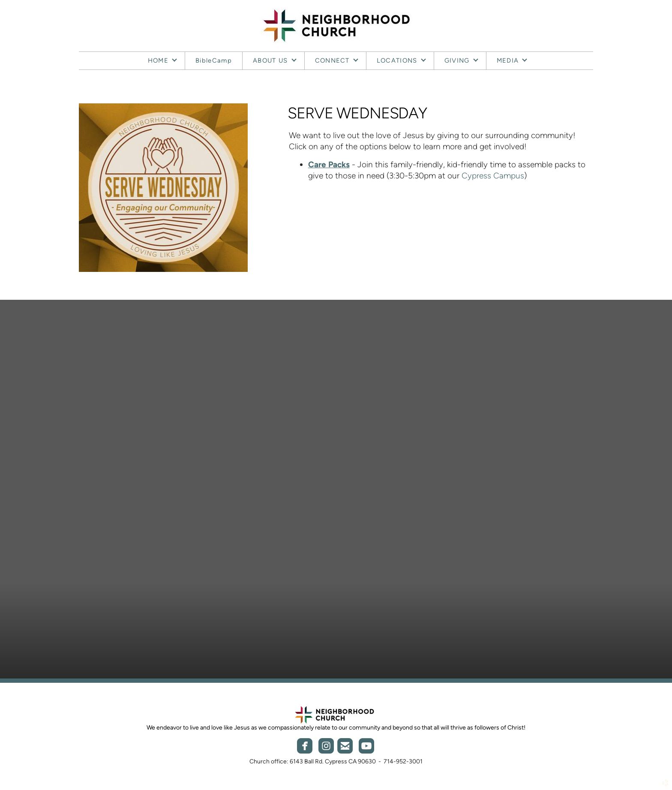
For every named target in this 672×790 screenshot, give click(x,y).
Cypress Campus (493, 176)
